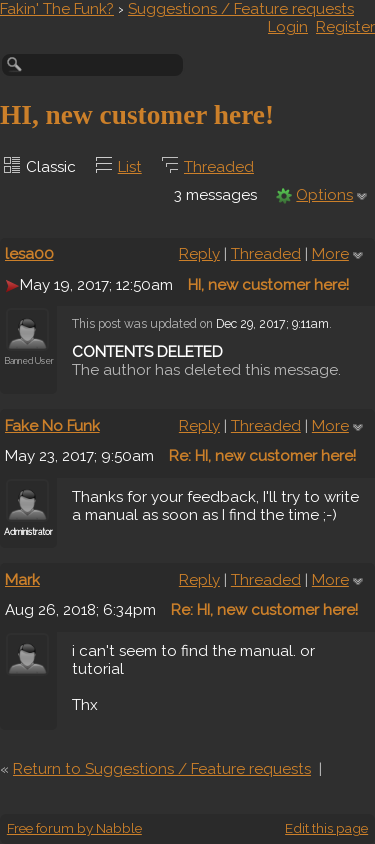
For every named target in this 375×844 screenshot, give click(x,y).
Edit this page (326, 828)
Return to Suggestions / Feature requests (162, 769)
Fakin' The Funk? (57, 9)
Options (324, 195)
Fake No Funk (52, 426)
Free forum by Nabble (74, 828)
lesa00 (29, 254)
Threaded (219, 167)
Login (288, 27)
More (330, 254)
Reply (199, 254)
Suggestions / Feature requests (241, 9)
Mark (22, 580)
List (130, 167)
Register (345, 27)
